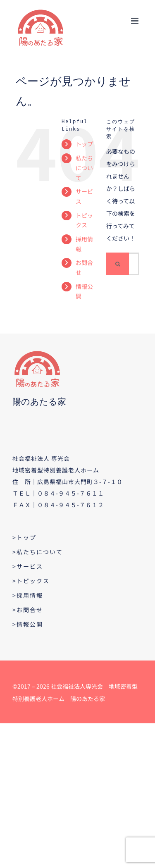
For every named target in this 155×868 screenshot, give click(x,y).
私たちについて (84, 168)
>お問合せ (28, 610)
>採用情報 (28, 595)
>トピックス (31, 581)
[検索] (118, 264)
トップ (84, 144)
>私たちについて (38, 552)
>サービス (28, 566)
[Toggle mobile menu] (135, 21)
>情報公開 (28, 624)
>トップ (24, 537)
